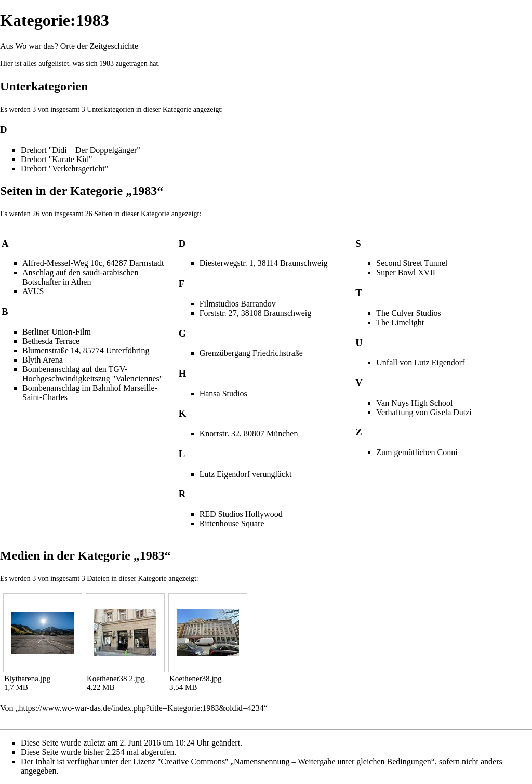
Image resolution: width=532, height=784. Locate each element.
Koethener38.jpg (196, 679)
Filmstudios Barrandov (238, 304)
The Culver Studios (408, 313)
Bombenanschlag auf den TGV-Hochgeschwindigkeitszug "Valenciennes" (92, 374)
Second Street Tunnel (412, 263)
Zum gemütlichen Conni (417, 452)
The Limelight (400, 322)
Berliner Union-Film (57, 332)
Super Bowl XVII (406, 273)
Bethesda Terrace (51, 341)
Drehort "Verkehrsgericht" (64, 169)
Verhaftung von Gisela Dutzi (424, 412)
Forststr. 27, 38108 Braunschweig (256, 313)
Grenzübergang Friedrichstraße (251, 353)
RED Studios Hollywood (241, 514)
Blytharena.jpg (27, 679)
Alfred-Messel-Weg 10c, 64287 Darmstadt (93, 263)
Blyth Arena (43, 360)
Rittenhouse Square (232, 523)
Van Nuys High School (414, 403)
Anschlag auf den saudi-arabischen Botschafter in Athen (80, 277)
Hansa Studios (223, 394)
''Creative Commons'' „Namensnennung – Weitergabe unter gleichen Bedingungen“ (296, 761)
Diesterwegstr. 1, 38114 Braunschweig (264, 263)
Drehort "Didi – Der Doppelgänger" (81, 150)
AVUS (33, 291)
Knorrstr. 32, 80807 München (249, 434)
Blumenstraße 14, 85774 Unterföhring (86, 350)
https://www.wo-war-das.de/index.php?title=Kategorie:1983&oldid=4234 (142, 708)
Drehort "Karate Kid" (56, 159)
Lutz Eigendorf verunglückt (246, 474)
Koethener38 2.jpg (116, 679)
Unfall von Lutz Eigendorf (420, 362)
